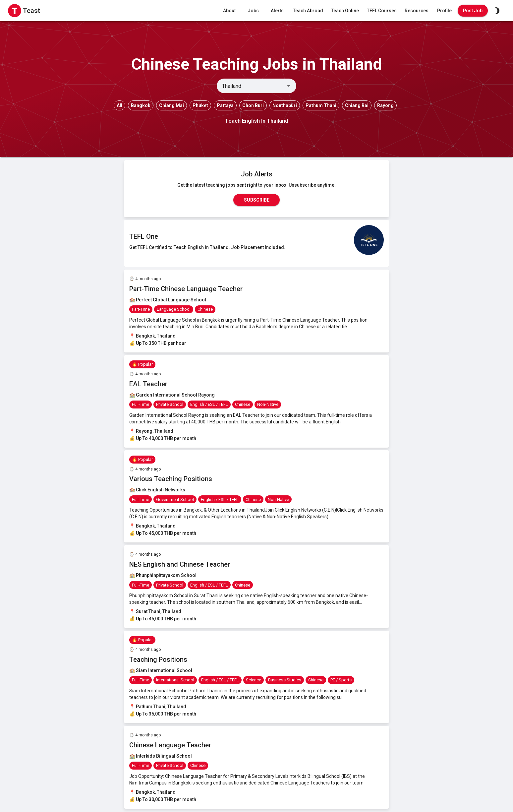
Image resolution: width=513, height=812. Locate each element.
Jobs (253, 11)
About (229, 11)
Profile (444, 11)
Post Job (473, 11)
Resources (417, 11)
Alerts (277, 11)
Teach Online (345, 11)
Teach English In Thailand (256, 121)
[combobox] (251, 86)
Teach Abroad (308, 11)
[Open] (289, 86)
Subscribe (256, 200)
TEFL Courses (382, 11)
